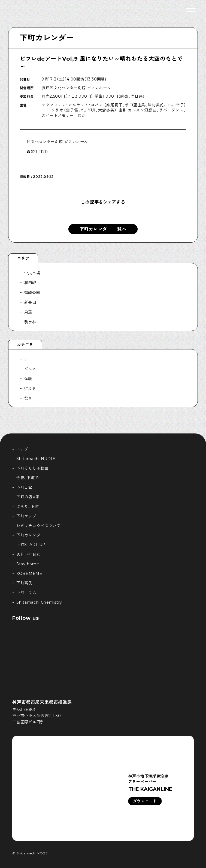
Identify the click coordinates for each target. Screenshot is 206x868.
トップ (22, 449)
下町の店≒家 (28, 497)
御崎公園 (32, 293)
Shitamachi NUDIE (36, 459)
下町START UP (31, 545)
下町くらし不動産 (32, 468)
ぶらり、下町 (28, 507)
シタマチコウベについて (38, 526)
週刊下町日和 (28, 554)
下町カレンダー (47, 38)
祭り (28, 398)
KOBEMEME (29, 573)
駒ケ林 (30, 322)
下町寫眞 (24, 583)
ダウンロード (145, 801)
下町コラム (26, 593)
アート (30, 359)
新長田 (30, 302)
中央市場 (32, 273)
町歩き (30, 389)
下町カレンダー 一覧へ (103, 229)
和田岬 (30, 283)
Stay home (28, 564)
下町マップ (26, 516)
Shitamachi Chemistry (39, 602)
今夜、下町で (28, 478)
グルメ (30, 369)
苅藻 (28, 312)
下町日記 (24, 487)
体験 (28, 379)
